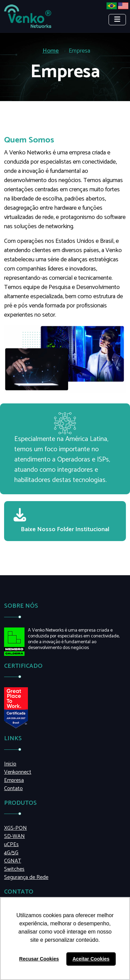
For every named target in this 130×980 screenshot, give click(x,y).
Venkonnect (18, 772)
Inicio (10, 764)
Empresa (14, 781)
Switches (14, 869)
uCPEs (11, 845)
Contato (13, 789)
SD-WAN (14, 837)
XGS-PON (15, 828)
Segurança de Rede (26, 878)
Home (51, 51)
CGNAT (13, 861)
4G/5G (11, 853)
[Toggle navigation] (117, 20)
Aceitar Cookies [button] (91, 959)
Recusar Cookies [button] (39, 959)
